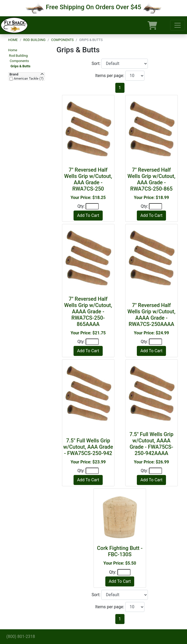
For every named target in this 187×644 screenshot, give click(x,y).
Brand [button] (14, 74)
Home (13, 40)
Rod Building (35, 40)
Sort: (97, 63)
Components (63, 40)
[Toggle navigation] (178, 25)
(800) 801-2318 (21, 637)
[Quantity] (92, 206)
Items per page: (110, 76)
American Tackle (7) (28, 79)
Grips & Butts (20, 66)
